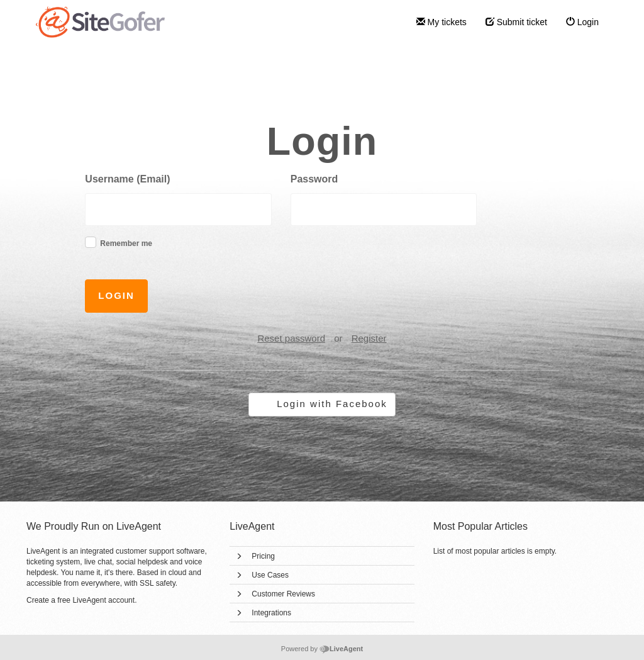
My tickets (441, 22)
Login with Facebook (332, 404)
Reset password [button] (291, 338)
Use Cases (270, 575)
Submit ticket (516, 22)
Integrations (271, 613)
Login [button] (116, 295)
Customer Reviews (283, 594)
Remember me (126, 243)
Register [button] (369, 338)
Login (582, 22)
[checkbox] (91, 242)
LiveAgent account (103, 600)
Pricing (263, 556)
